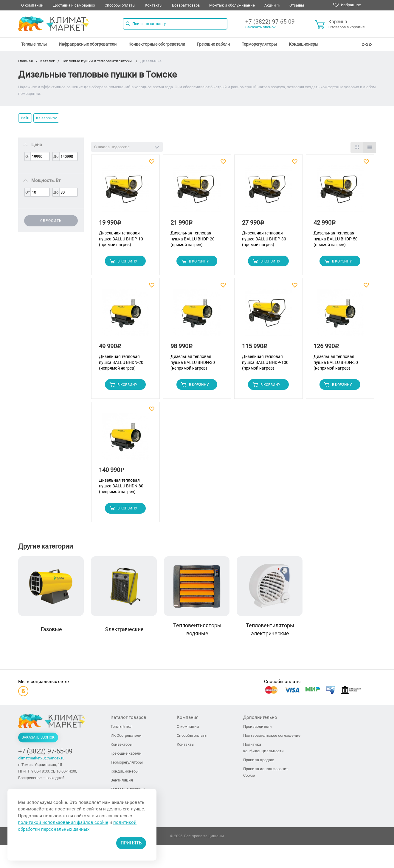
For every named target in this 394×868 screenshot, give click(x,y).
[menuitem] (34, 44)
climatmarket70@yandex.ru (41, 759)
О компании (32, 5)
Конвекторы (122, 745)
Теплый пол (122, 727)
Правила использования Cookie (266, 773)
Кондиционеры (304, 44)
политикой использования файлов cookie (63, 822)
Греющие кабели (213, 44)
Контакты (154, 5)
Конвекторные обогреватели (157, 44)
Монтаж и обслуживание (232, 5)
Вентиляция (122, 781)
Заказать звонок (260, 27)
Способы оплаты (120, 5)
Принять (131, 843)
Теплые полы (34, 44)
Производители (258, 727)
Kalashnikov (46, 118)
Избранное (347, 5)
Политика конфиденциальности (263, 748)
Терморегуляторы (259, 44)
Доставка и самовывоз (74, 5)
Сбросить (51, 221)
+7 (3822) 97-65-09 (270, 22)
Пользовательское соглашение (272, 736)
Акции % (272, 5)
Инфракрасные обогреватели (88, 44)
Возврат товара (186, 5)
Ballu (25, 118)
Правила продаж (259, 760)
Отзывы (297, 5)
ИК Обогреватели (126, 736)
